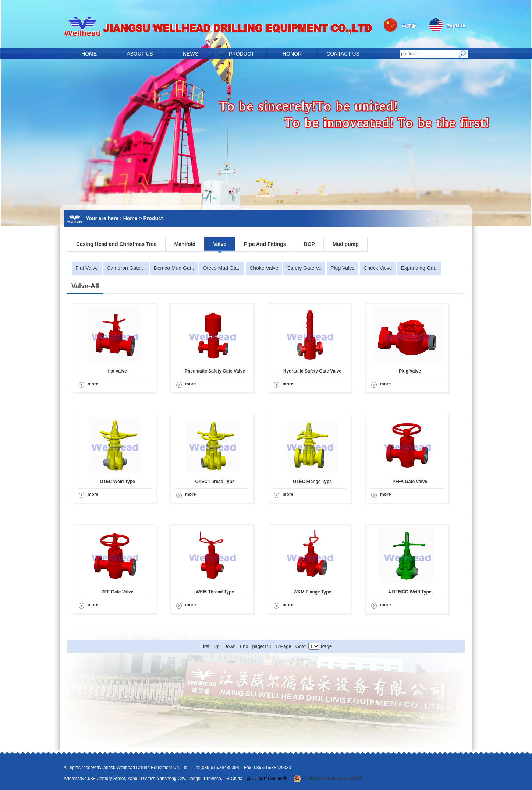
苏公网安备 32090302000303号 (328, 779)
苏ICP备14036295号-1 (269, 779)
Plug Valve (343, 268)
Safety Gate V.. (304, 268)
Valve (220, 244)
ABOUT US (140, 54)
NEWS (191, 54)
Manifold (185, 244)
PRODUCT (241, 54)
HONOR (292, 54)
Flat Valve (87, 268)
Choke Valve (264, 268)
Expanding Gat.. (419, 268)
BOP (309, 244)
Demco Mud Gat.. (174, 268)
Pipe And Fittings (265, 244)
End (244, 646)
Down (230, 646)
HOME (89, 54)
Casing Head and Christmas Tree (116, 244)
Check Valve (378, 268)
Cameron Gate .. (126, 268)
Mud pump (346, 244)
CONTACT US (343, 54)
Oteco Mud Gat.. (222, 268)
